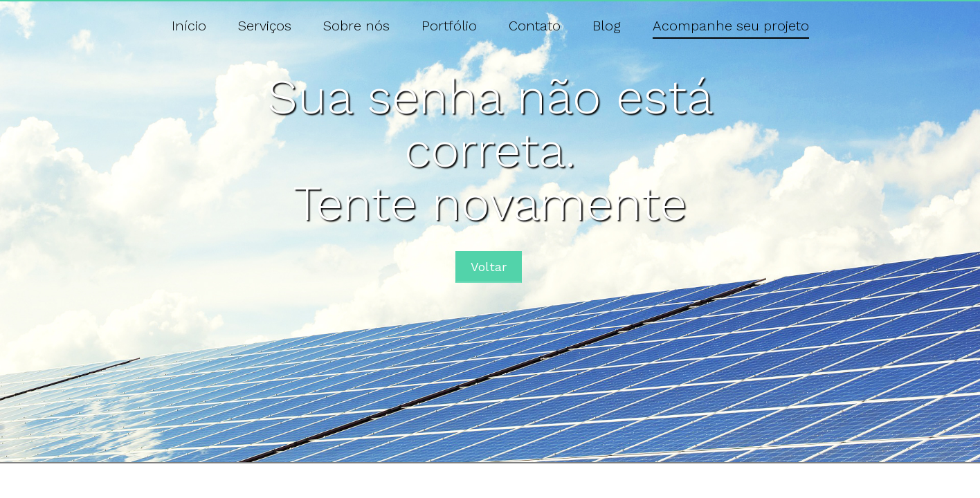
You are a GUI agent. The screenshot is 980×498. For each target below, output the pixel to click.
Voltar (489, 267)
